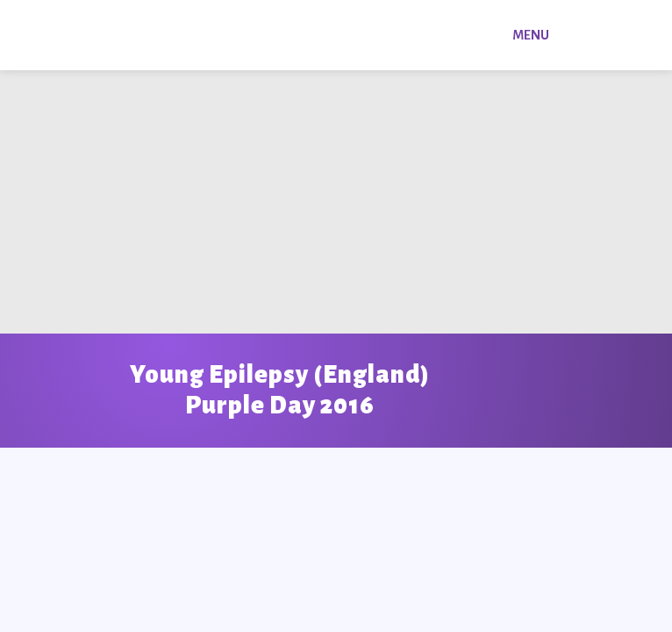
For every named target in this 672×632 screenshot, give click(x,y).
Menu (531, 35)
